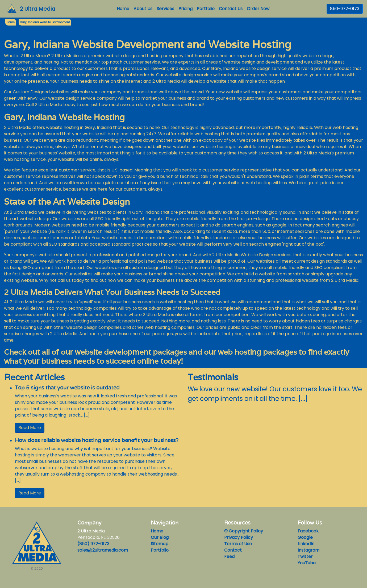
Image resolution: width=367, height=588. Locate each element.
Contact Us (231, 9)
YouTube (307, 563)
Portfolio (206, 9)
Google (305, 537)
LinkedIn (306, 544)
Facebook (308, 531)
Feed (229, 556)
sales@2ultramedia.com (103, 550)
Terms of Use (238, 544)
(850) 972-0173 (93, 544)
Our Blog (160, 537)
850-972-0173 (345, 9)
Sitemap (160, 544)
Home (124, 9)
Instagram (308, 550)
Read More (30, 428)
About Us (143, 9)
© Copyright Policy (244, 531)
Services (165, 9)
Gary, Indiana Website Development (45, 22)
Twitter (305, 556)
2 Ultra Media (38, 9)
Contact (233, 550)
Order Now (258, 9)
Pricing (185, 9)
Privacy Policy (239, 537)
